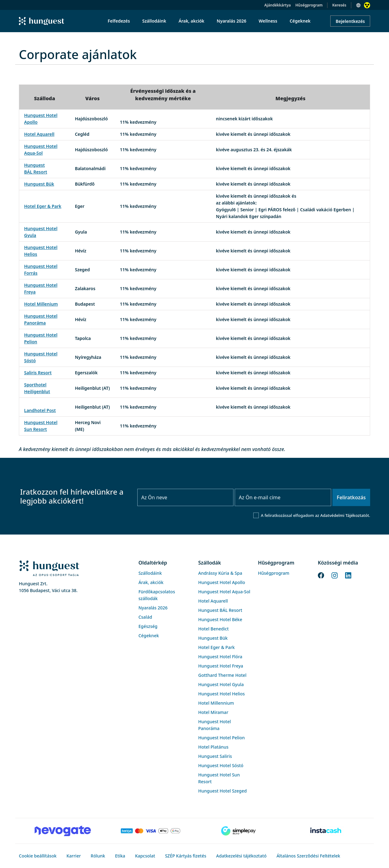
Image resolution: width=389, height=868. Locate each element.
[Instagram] (335, 575)
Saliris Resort (38, 373)
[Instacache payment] (326, 831)
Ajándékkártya (278, 5)
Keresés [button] (339, 5)
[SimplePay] (238, 831)
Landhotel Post (40, 410)
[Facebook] (321, 575)
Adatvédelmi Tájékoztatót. (345, 515)
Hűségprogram (309, 5)
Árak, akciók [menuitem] (191, 21)
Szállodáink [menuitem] (154, 21)
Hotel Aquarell (39, 134)
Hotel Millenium (41, 304)
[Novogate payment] (63, 831)
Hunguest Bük (39, 184)
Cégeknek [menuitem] (300, 21)
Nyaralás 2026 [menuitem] (232, 21)
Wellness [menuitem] (268, 21)
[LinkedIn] (348, 575)
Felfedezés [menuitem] (119, 21)
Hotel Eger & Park (43, 206)
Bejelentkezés (350, 21)
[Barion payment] (151, 831)
